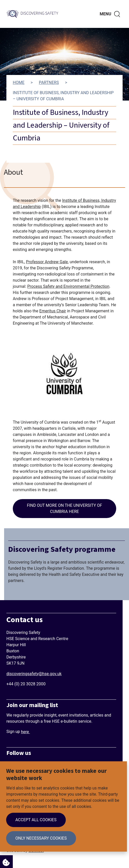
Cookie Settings (5, 861)
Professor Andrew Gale (47, 262)
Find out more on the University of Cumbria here (64, 508)
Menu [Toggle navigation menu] (106, 14)
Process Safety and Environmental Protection (68, 286)
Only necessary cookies (41, 838)
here (25, 732)
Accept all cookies (36, 820)
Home (19, 83)
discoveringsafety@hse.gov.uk (34, 674)
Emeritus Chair (53, 311)
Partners (49, 83)
